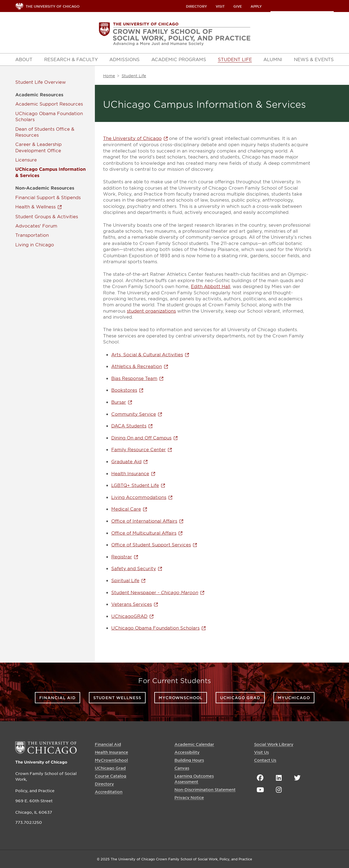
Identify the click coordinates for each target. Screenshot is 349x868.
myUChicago (294, 698)
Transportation (32, 235)
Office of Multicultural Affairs (144, 533)
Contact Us (265, 760)
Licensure (26, 160)
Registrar (122, 556)
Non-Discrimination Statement (205, 789)
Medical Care (126, 509)
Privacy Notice (189, 797)
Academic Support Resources (49, 104)
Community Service (134, 414)
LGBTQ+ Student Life (135, 485)
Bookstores (124, 390)
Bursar (119, 402)
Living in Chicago (35, 244)
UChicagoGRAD (129, 616)
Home (109, 76)
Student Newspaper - (155, 592)
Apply (256, 6)
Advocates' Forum (36, 226)
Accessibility (187, 752)
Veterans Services (132, 604)
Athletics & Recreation (137, 366)
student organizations (151, 311)
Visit (220, 6)
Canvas (182, 768)
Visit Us (261, 752)
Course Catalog (111, 776)
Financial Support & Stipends (48, 197)
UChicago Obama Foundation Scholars (155, 628)
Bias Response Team (134, 378)
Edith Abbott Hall (210, 286)
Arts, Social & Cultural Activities (147, 354)
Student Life (29, 82)
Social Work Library (274, 744)
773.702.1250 (29, 822)
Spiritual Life (125, 580)
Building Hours (189, 760)
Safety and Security (134, 568)
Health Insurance (130, 473)
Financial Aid (58, 698)
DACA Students (129, 426)
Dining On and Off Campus (141, 438)
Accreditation (109, 792)
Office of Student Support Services (151, 544)
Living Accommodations (139, 497)
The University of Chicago (132, 138)
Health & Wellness (35, 206)
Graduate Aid (126, 461)
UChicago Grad (240, 698)
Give (238, 6)
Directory (196, 6)
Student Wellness (117, 698)
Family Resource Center (139, 449)
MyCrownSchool (181, 698)
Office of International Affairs (144, 521)
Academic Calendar (194, 744)
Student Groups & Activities (47, 216)
